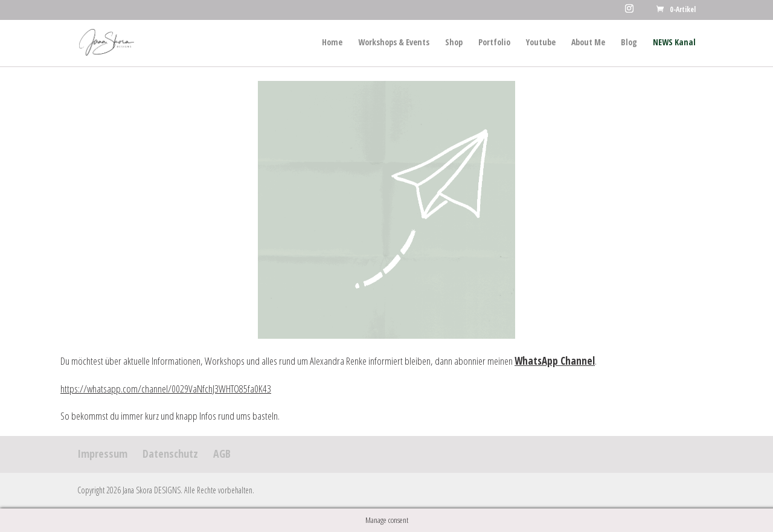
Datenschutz (170, 453)
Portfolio (494, 43)
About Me (588, 43)
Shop (454, 43)
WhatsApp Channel (555, 361)
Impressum (102, 453)
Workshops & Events (394, 43)
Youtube (541, 43)
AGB (222, 453)
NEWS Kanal (674, 43)
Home (332, 43)
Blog (629, 43)
